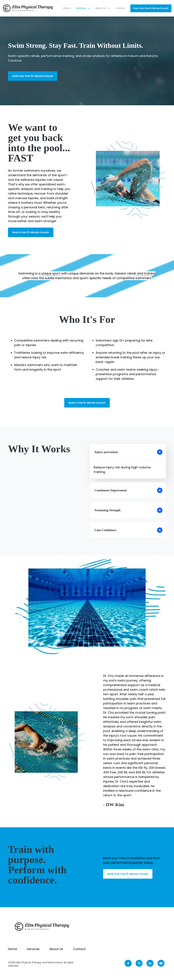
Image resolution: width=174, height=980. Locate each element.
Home (67, 8)
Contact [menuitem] (79, 949)
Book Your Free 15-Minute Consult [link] (151, 8)
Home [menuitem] (12, 949)
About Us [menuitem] (56, 949)
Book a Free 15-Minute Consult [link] (31, 232)
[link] (28, 8)
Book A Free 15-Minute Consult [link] (87, 403)
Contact (120, 8)
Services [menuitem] (33, 949)
